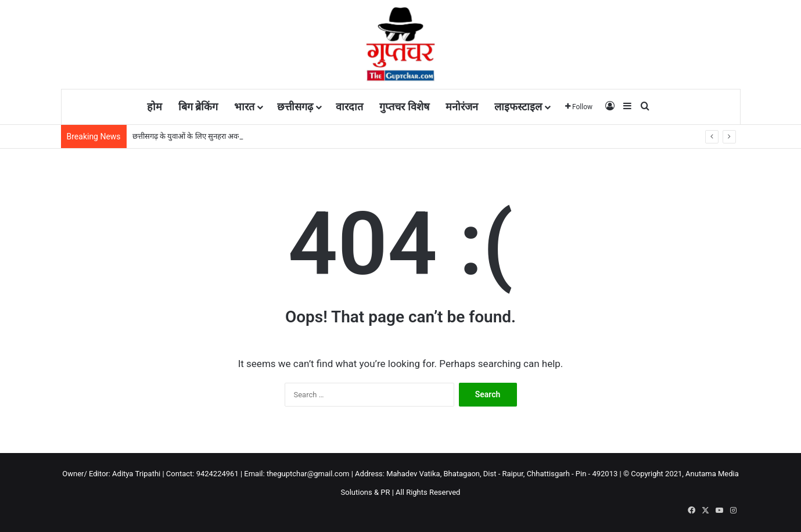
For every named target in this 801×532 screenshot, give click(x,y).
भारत (244, 107)
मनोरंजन (462, 107)
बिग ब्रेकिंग (198, 107)
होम (155, 107)
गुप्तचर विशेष (404, 107)
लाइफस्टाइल (518, 107)
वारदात (349, 107)
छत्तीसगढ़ (295, 107)
